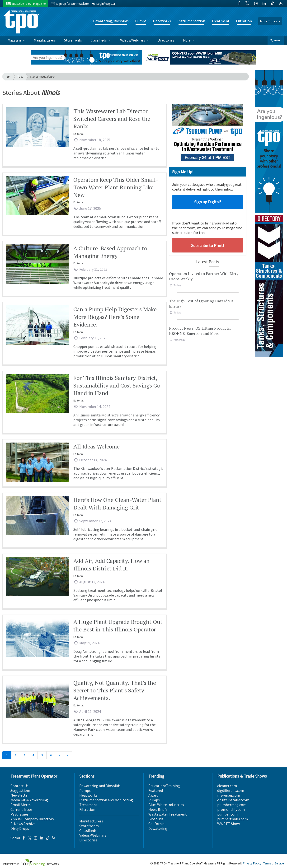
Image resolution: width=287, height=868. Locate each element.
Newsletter (20, 795)
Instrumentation (191, 21)
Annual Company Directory (32, 819)
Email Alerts (21, 805)
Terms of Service (273, 863)
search (276, 40)
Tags (20, 77)
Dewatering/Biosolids (111, 21)
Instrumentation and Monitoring (106, 800)
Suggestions (21, 790)
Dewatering (158, 828)
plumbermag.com (232, 805)
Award (153, 795)
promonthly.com (231, 809)
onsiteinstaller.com (233, 800)
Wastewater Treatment (168, 814)
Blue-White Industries (166, 805)
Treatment (221, 21)
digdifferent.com (231, 790)
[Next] (59, 755)
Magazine (15, 40)
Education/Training (164, 786)
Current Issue (21, 809)
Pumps (141, 21)
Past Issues (19, 814)
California (156, 824)
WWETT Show (228, 824)
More (187, 40)
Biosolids (156, 819)
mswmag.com (229, 795)
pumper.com (227, 814)
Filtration (244, 21)
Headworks (162, 21)
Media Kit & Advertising (29, 800)
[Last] (68, 755)
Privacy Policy (252, 863)
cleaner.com (227, 786)
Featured (156, 790)
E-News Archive (23, 824)
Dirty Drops (20, 828)
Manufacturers (45, 40)
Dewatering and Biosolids (100, 786)
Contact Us (19, 786)
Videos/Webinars (133, 40)
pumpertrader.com (233, 819)
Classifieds (99, 40)
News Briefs (158, 809)
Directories (166, 40)
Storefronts (73, 40)
